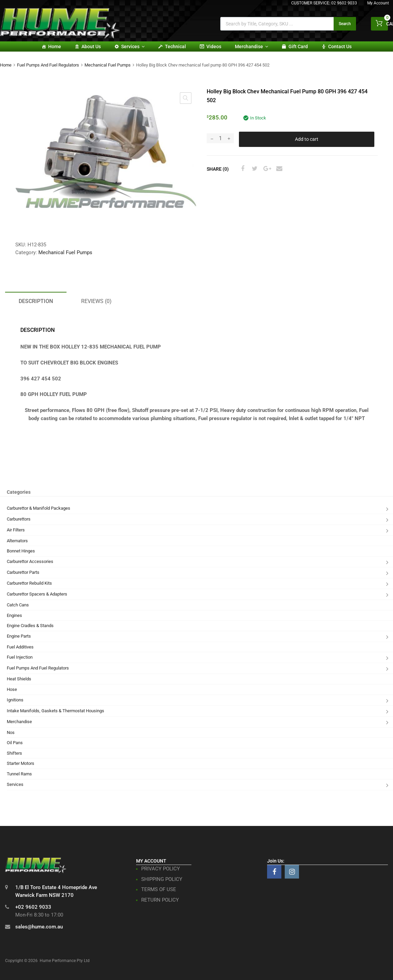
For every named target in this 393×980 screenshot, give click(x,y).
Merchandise (251, 46)
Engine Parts (19, 636)
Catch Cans (18, 605)
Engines (14, 615)
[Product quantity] (220, 138)
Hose (12, 689)
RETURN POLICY (160, 900)
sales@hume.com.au (39, 927)
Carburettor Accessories (30, 561)
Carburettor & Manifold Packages (39, 508)
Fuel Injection (20, 657)
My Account (378, 3)
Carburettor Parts (23, 572)
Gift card (298, 46)
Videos (214, 46)
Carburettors (19, 519)
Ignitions (15, 700)
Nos (11, 732)
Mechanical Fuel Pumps (108, 65)
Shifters (14, 753)
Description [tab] (36, 301)
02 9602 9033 (344, 3)
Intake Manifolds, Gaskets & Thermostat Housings (55, 711)
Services (133, 46)
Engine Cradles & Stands (30, 626)
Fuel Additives (20, 647)
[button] (186, 98)
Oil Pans (15, 743)
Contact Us (340, 46)
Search (345, 24)
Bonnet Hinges (21, 551)
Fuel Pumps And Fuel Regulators (48, 65)
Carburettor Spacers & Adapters (37, 594)
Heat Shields (19, 679)
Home (55, 46)
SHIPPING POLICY (162, 879)
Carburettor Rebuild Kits (29, 583)
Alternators (17, 541)
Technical (175, 46)
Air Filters (16, 530)
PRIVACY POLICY (161, 869)
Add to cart (307, 139)
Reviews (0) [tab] (96, 301)
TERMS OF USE (159, 889)
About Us (91, 46)
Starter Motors (21, 763)
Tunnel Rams (19, 774)
